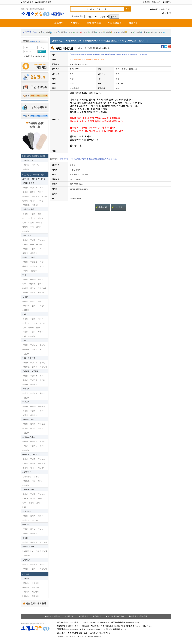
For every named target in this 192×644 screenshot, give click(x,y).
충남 (138, 32)
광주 (78, 32)
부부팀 (33, 292)
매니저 (42, 249)
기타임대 (36, 596)
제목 (54, 55)
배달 (34, 481)
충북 (145, 32)
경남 (108, 32)
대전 (85, 32)
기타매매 (26, 596)
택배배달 (26, 169)
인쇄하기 (118, 207)
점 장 (40, 481)
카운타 (31, 222)
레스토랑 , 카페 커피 (31, 454)
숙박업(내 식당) (29, 183)
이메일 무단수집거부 (115, 616)
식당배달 (26, 165)
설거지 (44, 196)
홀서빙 (25, 192)
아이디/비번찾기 (39, 56)
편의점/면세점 (28, 546)
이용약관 (69, 616)
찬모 (24, 218)
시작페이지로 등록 (43, 2)
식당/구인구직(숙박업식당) (33, 175)
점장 (24, 222)
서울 (40, 32)
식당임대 (36, 592)
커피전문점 (27, 511)
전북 (130, 32)
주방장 (25, 188)
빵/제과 (25, 524)
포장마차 (26, 389)
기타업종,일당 (28, 489)
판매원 (25, 446)
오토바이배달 (28, 160)
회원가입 (167, 2)
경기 (48, 32)
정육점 (25, 538)
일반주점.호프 (28, 419)
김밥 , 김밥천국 (29, 358)
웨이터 (33, 201)
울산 (93, 32)
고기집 (41, 201)
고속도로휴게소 (29, 437)
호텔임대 (36, 583)
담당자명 (56, 165)
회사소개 (156, 2)
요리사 (25, 253)
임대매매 (26, 578)
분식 (24, 340)
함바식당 (26, 560)
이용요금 (133, 23)
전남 (123, 32)
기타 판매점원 (41, 551)
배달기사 (34, 542)
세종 (160, 32)
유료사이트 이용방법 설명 (160, 9)
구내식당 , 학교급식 (31, 371)
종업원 (25, 542)
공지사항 (167, 13)
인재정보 (75, 23)
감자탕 (39, 227)
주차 (32, 227)
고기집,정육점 (28, 209)
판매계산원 (27, 476)
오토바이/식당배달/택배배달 (33, 156)
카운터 (33, 192)
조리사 (42, 188)
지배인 (41, 192)
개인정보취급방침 (53, 616)
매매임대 (25, 574)
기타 (24, 314)
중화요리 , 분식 (29, 257)
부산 (63, 32)
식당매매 (26, 592)
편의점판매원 (28, 551)
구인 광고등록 (94, 23)
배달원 (42, 262)
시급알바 (36, 205)
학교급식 (26, 402)
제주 (153, 32)
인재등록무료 (115, 23)
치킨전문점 (27, 472)
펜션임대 (36, 587)
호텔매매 (26, 583)
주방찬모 (36, 196)
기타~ (25, 507)
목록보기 (103, 207)
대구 (70, 32)
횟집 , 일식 (27, 235)
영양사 (25, 201)
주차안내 (26, 196)
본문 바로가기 (0, 0)
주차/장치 (40, 222)
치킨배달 (36, 165)
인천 (55, 32)
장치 (34, 332)
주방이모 (26, 205)
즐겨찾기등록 (27, 2)
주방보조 (34, 188)
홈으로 (146, 2)
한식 (24, 275)
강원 (100, 32)
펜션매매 (26, 587)
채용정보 (59, 23)
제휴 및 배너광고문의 (34, 603)
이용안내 (83, 616)
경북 (115, 32)
